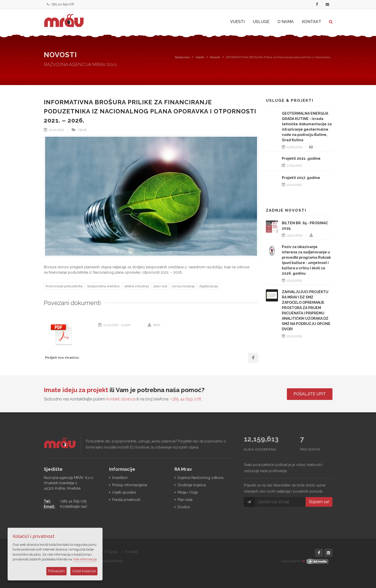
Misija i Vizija (188, 492)
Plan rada (185, 500)
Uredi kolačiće (84, 571)
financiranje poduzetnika (64, 286)
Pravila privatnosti (126, 500)
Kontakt (132, 552)
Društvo (184, 507)
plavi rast (160, 286)
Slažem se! (319, 502)
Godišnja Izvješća (192, 485)
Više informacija (85, 559)
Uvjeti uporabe (124, 492)
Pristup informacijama (130, 485)
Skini (154, 325)
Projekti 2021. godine (301, 158)
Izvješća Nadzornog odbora (200, 478)
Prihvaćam (56, 571)
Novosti (215, 57)
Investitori (120, 478)
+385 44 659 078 (60, 4)
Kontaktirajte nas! (74, 506)
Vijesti (200, 57)
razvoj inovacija (183, 286)
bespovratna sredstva (103, 286)
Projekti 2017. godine (301, 178)
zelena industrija (136, 286)
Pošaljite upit (310, 394)
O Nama (111, 552)
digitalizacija (209, 286)
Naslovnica (182, 57)
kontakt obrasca (121, 399)
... (89, 130)
